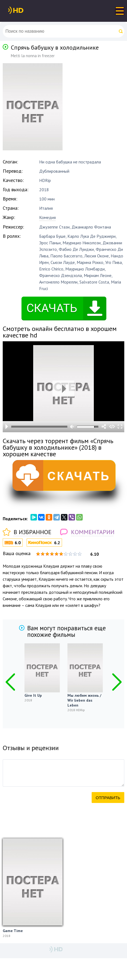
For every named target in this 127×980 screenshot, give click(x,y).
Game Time (13, 931)
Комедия (47, 217)
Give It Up (33, 695)
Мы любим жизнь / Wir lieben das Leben (84, 700)
